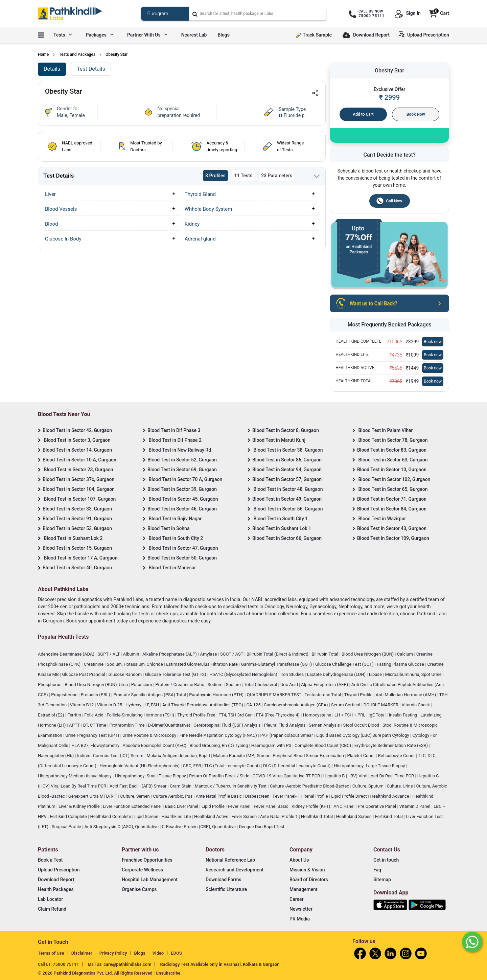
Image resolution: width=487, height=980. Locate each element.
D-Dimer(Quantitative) (169, 725)
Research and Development (235, 870)
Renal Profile (316, 796)
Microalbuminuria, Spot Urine (414, 674)
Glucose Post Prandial (84, 674)
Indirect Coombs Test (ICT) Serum (111, 756)
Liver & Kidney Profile (80, 806)
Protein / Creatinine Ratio (180, 685)
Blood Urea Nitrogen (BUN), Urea (97, 685)
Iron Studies (293, 674)
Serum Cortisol (346, 705)
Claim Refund (52, 909)
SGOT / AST (232, 654)
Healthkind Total (317, 816)
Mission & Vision (307, 870)
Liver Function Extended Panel (133, 806)
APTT (75, 725)
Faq (377, 870)
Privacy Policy (113, 953)
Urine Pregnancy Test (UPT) (93, 735)
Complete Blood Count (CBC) (323, 745)
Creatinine (94, 664)
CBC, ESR (193, 766)
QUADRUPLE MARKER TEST (275, 695)
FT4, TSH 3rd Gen (236, 715)
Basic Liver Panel (182, 806)
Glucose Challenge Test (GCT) (345, 664)
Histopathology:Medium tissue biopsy (75, 776)
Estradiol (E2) (52, 715)
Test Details (91, 69)
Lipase (376, 674)
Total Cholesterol (261, 685)
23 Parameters (277, 176)
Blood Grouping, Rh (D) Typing (219, 745)
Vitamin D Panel (415, 806)
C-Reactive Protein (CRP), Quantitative (199, 827)
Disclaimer (82, 953)
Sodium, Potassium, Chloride (135, 664)
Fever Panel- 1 (287, 796)
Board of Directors (309, 880)
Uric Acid (290, 685)
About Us (299, 860)
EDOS (176, 953)
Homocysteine (318, 715)
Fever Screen (245, 816)
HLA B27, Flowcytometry (96, 745)
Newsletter (301, 909)
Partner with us (147, 35)
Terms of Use (51, 953)
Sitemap (382, 880)
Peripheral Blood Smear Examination (309, 756)
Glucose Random (125, 674)
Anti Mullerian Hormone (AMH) (407, 695)
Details (52, 69)
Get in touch (386, 860)
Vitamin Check (416, 705)
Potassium (142, 685)
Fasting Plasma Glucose (401, 664)
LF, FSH (153, 705)
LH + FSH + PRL (351, 715)
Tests (63, 35)
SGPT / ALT (109, 654)
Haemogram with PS (272, 745)
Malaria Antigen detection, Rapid (179, 756)
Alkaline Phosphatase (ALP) (170, 654)
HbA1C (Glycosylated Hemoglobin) (244, 674)
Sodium (216, 685)
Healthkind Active (212, 816)
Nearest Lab (194, 35)
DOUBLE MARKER (381, 705)
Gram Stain (181, 786)
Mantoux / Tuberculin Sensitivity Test (231, 786)
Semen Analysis (325, 725)
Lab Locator (50, 899)
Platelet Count (362, 756)
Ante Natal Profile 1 (280, 816)
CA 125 (254, 705)
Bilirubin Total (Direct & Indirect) (278, 654)
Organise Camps (139, 889)
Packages (99, 35)
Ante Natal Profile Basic (219, 796)
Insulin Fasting (404, 715)
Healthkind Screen (354, 816)
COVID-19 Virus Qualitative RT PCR (287, 776)
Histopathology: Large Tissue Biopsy (370, 766)
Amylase (209, 654)
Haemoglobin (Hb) (56, 756)
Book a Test (50, 860)
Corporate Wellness (142, 870)
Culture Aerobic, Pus (173, 796)
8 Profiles (215, 176)
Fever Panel (240, 806)
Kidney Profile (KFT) (311, 806)
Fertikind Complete (69, 816)
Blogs (224, 35)
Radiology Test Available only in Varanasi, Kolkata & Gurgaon (220, 964)
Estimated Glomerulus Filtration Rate (202, 664)
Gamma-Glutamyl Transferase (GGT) (277, 664)
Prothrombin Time (127, 725)
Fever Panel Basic (271, 806)
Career (296, 899)
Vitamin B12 (83, 705)
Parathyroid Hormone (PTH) (217, 695)
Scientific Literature (226, 889)
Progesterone (65, 695)
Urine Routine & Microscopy (150, 735)
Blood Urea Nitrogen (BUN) (368, 654)
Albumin (132, 654)
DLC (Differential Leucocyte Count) (297, 766)
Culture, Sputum (368, 786)
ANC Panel (344, 806)
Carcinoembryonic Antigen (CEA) (296, 705)
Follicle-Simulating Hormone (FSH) (141, 715)
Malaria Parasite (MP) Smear (242, 756)
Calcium (405, 654)
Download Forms (224, 880)
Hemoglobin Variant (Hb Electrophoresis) (140, 766)
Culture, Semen (136, 796)
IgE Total (378, 715)
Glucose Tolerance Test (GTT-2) (176, 674)
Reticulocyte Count (397, 756)
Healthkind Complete (111, 816)
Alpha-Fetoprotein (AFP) (325, 685)
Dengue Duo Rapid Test (262, 827)
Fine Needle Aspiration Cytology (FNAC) (219, 735)
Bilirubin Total (325, 654)
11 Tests (243, 176)
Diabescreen (258, 796)
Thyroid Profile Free (197, 715)
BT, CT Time (95, 725)
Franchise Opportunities (147, 860)
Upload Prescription (425, 35)
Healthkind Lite (177, 816)
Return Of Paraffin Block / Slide (220, 776)
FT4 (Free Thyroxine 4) (279, 715)
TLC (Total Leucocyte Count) (233, 766)
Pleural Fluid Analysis (285, 725)
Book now (433, 342)
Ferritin (75, 715)
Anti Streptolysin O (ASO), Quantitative (122, 827)
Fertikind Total (390, 816)
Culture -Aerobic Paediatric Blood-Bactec (310, 786)
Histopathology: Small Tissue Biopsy (151, 776)
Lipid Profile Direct (350, 796)
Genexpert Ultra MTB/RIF (93, 796)
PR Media (300, 919)
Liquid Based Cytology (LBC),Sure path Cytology (363, 735)
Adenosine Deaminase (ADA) (67, 654)
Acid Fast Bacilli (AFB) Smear (139, 786)
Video (158, 953)
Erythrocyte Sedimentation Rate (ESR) (392, 745)
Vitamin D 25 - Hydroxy (120, 705)
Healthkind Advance (390, 796)
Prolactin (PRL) (96, 695)
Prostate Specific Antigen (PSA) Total (150, 695)
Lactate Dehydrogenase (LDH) (337, 674)
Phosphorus (50, 685)
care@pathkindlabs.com (127, 964)
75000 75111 (66, 964)
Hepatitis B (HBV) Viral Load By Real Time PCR (369, 776)
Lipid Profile (214, 806)
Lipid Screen (147, 816)
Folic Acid (94, 715)
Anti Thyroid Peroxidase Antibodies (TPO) (203, 705)
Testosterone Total (323, 695)
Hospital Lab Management (150, 880)
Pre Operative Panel (377, 806)
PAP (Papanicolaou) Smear (287, 735)
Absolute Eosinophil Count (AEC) (155, 745)
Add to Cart (363, 114)
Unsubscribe (168, 973)
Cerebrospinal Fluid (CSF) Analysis (228, 725)
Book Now (416, 114)
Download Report (366, 36)
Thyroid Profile (359, 695)
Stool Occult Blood (362, 725)
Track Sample (314, 35)
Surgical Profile (67, 827)
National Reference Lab (230, 860)
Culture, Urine (400, 786)
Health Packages (56, 889)
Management (304, 889)
